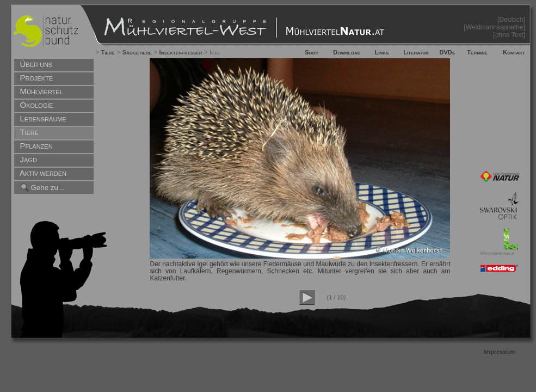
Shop (312, 52)
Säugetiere (137, 52)
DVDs (448, 52)
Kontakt (514, 52)
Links (381, 52)
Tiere (108, 52)
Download (347, 52)
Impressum (499, 352)
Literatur (416, 52)
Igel (215, 52)
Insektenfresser (180, 52)
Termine (477, 52)
